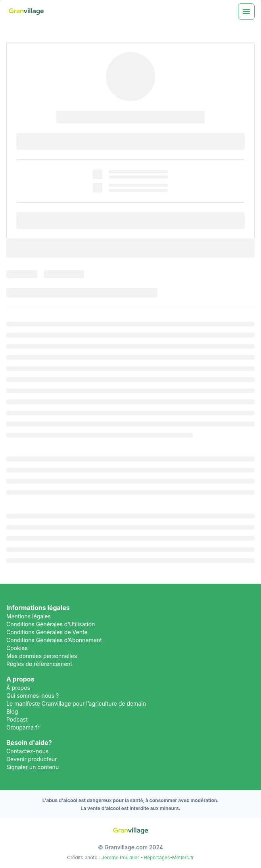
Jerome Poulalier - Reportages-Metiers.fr (148, 857)
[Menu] (246, 12)
